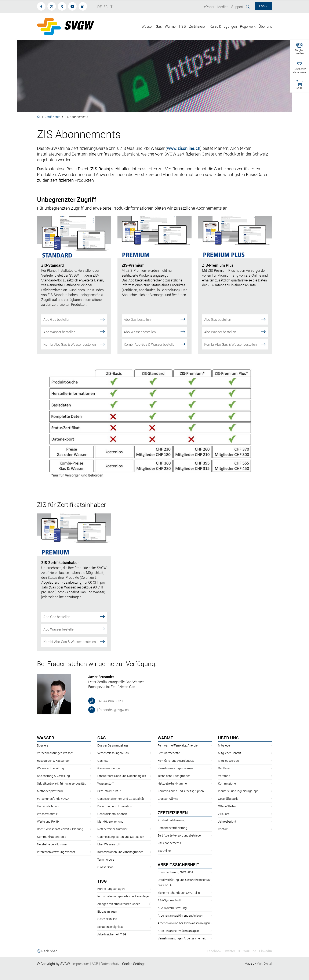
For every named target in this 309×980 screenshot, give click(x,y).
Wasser (46, 738)
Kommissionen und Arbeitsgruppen (120, 852)
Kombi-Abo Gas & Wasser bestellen (74, 344)
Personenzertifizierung (172, 828)
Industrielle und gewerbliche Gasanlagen (124, 896)
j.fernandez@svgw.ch (112, 710)
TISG (102, 881)
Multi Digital (264, 963)
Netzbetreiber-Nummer (52, 844)
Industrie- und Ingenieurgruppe (238, 791)
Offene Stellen (227, 806)
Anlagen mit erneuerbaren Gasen (119, 904)
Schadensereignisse (110, 927)
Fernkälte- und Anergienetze (176, 761)
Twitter (230, 951)
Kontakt (223, 829)
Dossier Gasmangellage (113, 745)
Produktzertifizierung (172, 820)
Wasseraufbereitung (50, 768)
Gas (102, 738)
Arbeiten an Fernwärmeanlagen (178, 931)
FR (106, 7)
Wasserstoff (106, 783)
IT (111, 7)
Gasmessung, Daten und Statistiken (121, 837)
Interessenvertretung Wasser (56, 852)
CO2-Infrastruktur (109, 791)
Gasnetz (103, 761)
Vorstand (224, 776)
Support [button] (237, 7)
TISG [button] (182, 26)
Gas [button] (159, 26)
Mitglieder (224, 745)
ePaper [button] (209, 7)
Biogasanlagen (107, 911)
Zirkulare (224, 814)
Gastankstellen (107, 919)
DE (99, 7)
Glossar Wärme (168, 799)
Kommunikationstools (52, 837)
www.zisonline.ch (184, 148)
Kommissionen (228, 783)
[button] (299, 49)
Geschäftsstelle (228, 799)
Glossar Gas (105, 867)
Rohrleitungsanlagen (111, 889)
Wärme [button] (170, 26)
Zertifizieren (53, 117)
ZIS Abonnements (169, 843)
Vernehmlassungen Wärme (175, 768)
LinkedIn (266, 951)
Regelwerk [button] (248, 26)
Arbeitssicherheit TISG (112, 934)
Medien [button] (223, 7)
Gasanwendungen (109, 768)
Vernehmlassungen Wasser (55, 753)
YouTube (250, 951)
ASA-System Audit (170, 900)
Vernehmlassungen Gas (113, 753)
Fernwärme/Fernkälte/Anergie (178, 745)
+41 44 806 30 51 (110, 701)
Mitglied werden (228, 761)
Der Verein (225, 768)
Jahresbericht (227, 821)
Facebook (214, 951)
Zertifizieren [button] (198, 26)
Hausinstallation (48, 806)
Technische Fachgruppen (174, 776)
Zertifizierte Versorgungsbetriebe (179, 835)
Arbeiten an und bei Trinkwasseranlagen (184, 923)
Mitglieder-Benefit (230, 753)
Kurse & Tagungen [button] (223, 26)
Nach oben (47, 951)
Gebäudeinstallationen (112, 814)
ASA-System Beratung (172, 908)
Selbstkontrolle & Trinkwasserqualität (61, 783)
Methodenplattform (50, 791)
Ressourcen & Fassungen (54, 761)
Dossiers (43, 745)
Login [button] (263, 6)
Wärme (165, 738)
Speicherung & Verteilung (53, 776)
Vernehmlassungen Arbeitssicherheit (182, 938)
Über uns (228, 738)
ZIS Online (164, 851)
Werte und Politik (48, 821)
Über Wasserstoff (109, 844)
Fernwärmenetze (169, 753)
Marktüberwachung (110, 821)
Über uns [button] (265, 26)
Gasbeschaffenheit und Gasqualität (121, 799)
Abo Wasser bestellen (74, 332)
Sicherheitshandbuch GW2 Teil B (179, 893)
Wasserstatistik (47, 814)
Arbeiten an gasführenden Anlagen (180, 915)
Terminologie (106, 859)
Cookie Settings (134, 964)
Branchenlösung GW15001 (175, 872)
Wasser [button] (147, 26)
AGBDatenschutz (106, 964)
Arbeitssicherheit (179, 864)
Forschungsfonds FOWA (53, 799)
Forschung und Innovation (115, 806)
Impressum (81, 964)
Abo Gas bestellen (74, 319)
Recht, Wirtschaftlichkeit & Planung (60, 829)
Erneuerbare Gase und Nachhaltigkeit (122, 776)
